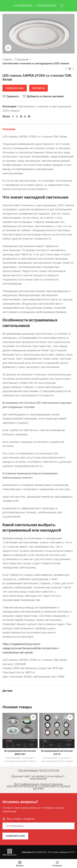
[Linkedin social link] (25, 116)
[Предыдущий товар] (66, 69)
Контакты (38, 88)
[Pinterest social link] (21, 116)
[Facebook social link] (13, 116)
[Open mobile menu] (62, 6)
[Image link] (10, 852)
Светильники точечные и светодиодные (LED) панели (36, 63)
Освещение (22, 59)
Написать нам (15, 88)
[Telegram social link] (29, 116)
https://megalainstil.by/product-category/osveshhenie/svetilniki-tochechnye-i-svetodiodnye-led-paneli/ (31, 648)
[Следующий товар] (73, 69)
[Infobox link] (23, 6)
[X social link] (17, 116)
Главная (7, 59)
